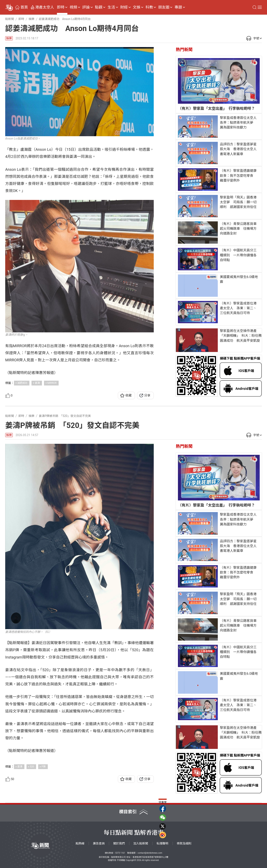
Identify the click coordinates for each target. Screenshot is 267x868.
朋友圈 (164, 7)
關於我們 (119, 843)
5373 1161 (120, 853)
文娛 (137, 7)
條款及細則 (184, 843)
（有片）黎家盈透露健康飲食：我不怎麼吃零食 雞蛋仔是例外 (238, 175)
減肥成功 (22, 383)
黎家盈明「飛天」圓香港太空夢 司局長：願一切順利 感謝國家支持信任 (238, 202)
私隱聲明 (162, 843)
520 (32, 767)
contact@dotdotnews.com (150, 853)
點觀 (99, 7)
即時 (61, 7)
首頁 (24, 7)
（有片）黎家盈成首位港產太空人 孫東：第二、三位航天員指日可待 (238, 308)
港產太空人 (45, 7)
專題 (178, 7)
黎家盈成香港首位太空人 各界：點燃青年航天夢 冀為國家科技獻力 (240, 123)
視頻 (73, 7)
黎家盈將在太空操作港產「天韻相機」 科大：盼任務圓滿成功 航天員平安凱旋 (241, 336)
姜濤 (37, 383)
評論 (86, 7)
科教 (149, 7)
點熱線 (80, 843)
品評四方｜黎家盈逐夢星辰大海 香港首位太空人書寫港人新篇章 (238, 149)
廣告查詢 (99, 843)
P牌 (44, 767)
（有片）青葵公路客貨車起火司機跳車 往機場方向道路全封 (238, 229)
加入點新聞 (141, 843)
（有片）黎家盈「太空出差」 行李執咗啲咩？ (216, 108)
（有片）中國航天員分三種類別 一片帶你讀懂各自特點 (238, 255)
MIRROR (52, 383)
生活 (111, 7)
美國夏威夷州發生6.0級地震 (239, 279)
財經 (124, 7)
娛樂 (9, 38)
